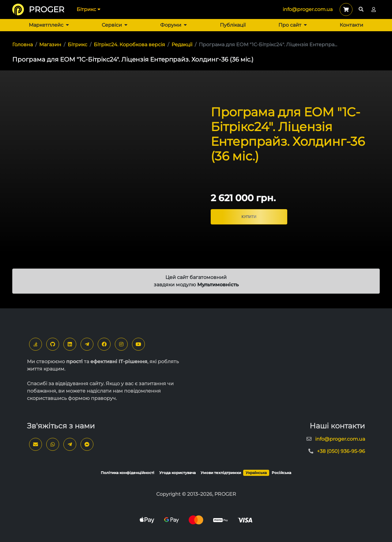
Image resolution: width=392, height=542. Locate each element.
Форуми (173, 25)
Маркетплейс (49, 25)
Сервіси (115, 25)
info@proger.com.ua (308, 9)
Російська (281, 473)
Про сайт (293, 25)
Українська (256, 473)
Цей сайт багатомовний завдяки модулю (196, 281)
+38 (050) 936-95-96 (341, 451)
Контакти (351, 25)
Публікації (233, 25)
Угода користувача (177, 473)
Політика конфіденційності (128, 473)
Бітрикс (89, 9)
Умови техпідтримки (221, 473)
